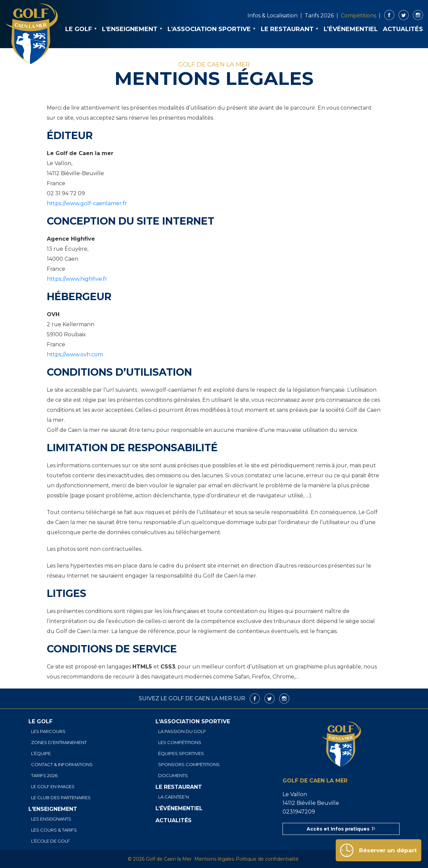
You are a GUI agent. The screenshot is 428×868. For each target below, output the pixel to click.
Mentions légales (214, 859)
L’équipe (41, 754)
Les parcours (48, 731)
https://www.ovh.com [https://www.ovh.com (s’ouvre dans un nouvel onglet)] (75, 354)
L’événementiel (351, 29)
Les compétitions (180, 742)
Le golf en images (53, 787)
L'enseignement (130, 29)
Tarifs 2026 (319, 16)
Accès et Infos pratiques (338, 829)
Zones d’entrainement (59, 742)
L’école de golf (50, 841)
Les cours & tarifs (54, 830)
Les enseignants (51, 819)
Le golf (79, 29)
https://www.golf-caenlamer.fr (87, 203)
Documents (173, 776)
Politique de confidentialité (267, 859)
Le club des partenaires (61, 798)
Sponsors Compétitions (189, 765)
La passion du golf (182, 731)
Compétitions (358, 16)
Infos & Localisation (273, 16)
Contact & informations (62, 765)
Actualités (403, 29)
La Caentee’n (174, 797)
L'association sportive (209, 29)
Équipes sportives (181, 754)
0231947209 (299, 812)
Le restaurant (287, 29)
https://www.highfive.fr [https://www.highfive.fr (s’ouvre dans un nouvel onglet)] (77, 279)
